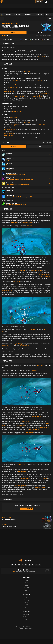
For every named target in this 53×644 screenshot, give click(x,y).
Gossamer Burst (9, 92)
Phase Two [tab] (39, 147)
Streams (27, 588)
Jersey (27, 605)
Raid (28, 15)
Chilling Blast (15, 81)
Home (26, 580)
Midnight (8, 15)
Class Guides (18, 15)
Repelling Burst (9, 134)
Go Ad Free (39, 2)
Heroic (13, 32)
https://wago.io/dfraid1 (26, 509)
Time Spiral (42, 56)
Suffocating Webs (10, 129)
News (27, 583)
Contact (26, 607)
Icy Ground (39, 81)
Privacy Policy (29, 629)
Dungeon (39, 15)
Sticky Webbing (12, 87)
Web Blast (27, 71)
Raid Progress (26, 614)
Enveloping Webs (13, 85)
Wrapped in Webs (18, 96)
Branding (26, 600)
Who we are (27, 597)
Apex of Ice (14, 118)
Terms (22, 629)
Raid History (27, 617)
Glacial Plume (41, 125)
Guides (26, 619)
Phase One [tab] (14, 147)
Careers (26, 590)
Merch (26, 602)
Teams (26, 585)
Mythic (40, 32)
